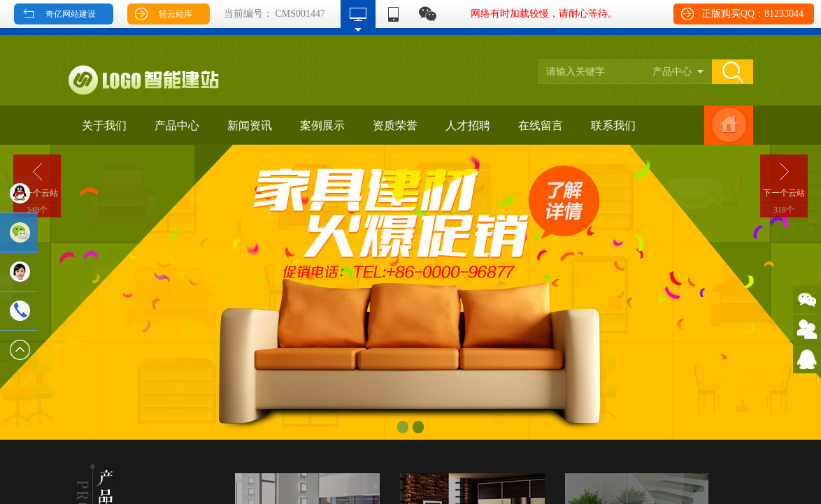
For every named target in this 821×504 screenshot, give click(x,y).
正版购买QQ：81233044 (752, 14)
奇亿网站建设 (71, 14)
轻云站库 (176, 14)
